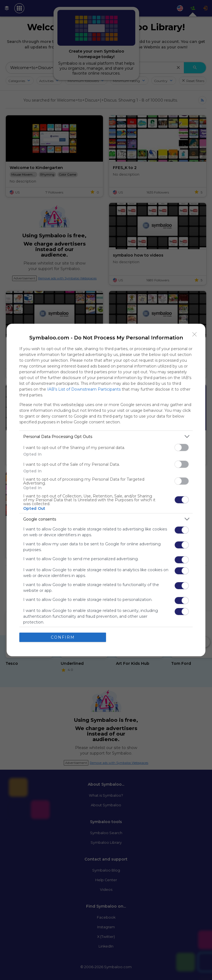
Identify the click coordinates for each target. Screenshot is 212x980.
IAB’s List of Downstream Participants (84, 389)
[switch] (182, 447)
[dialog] (106, 490)
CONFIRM (63, 637)
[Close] (195, 334)
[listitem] (106, 436)
